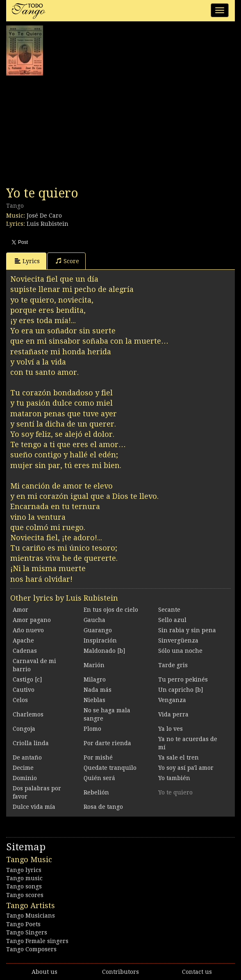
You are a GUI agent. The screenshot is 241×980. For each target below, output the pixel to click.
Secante (169, 610)
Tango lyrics (24, 870)
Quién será (99, 778)
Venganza (172, 700)
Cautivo (24, 690)
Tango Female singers (37, 941)
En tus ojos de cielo (111, 610)
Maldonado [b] (104, 651)
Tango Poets (23, 924)
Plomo (92, 729)
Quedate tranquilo (110, 768)
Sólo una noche (180, 651)
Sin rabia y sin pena (187, 630)
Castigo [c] (27, 679)
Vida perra (173, 714)
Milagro (95, 679)
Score (67, 261)
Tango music (24, 878)
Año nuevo (28, 630)
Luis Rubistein (48, 224)
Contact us (197, 972)
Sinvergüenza (178, 640)
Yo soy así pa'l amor (186, 768)
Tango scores (25, 895)
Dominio (25, 778)
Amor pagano (32, 620)
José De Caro (44, 216)
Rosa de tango (103, 807)
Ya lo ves (171, 729)
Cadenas (25, 651)
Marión (94, 665)
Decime (23, 768)
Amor (20, 610)
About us (44, 972)
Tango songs (24, 886)
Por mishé (98, 757)
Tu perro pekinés (183, 679)
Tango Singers (27, 932)
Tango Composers (31, 949)
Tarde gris (173, 665)
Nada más (98, 690)
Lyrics (27, 261)
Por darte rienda (107, 743)
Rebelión (96, 792)
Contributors (120, 972)
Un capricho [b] (181, 690)
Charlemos (28, 714)
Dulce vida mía (34, 807)
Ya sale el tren (178, 757)
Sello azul (172, 620)
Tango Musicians (31, 916)
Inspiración (100, 640)
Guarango (98, 630)
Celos (20, 700)
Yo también (174, 778)
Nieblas (94, 700)
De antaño (27, 757)
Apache (23, 640)
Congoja (24, 729)
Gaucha (94, 620)
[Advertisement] (68, 131)
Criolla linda (31, 743)
